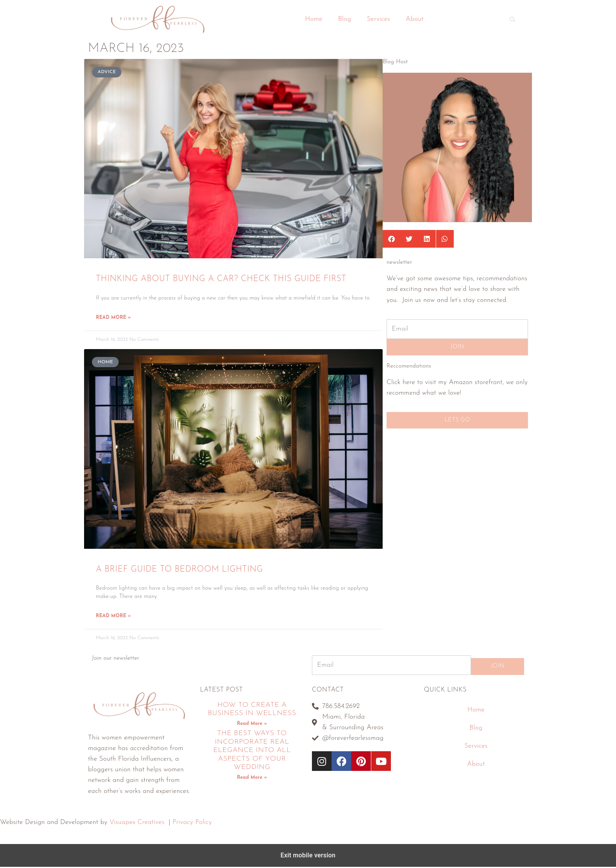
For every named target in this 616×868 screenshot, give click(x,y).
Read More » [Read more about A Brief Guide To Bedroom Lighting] (113, 617)
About (415, 19)
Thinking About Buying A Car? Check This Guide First (221, 279)
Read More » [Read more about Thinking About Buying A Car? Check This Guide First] (113, 318)
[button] (513, 19)
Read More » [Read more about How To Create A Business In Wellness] (252, 725)
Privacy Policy (192, 824)
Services (379, 19)
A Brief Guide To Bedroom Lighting (179, 570)
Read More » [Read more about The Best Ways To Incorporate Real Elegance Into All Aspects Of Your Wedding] (252, 779)
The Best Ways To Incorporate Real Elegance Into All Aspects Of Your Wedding (252, 752)
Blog (345, 19)
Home (314, 19)
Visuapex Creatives (137, 824)
